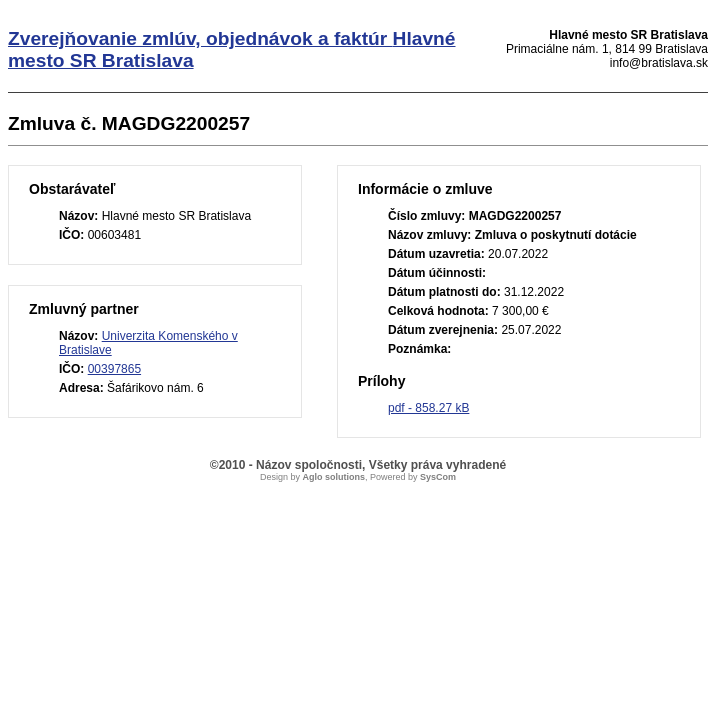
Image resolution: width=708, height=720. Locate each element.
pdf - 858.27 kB (428, 408)
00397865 (114, 369)
